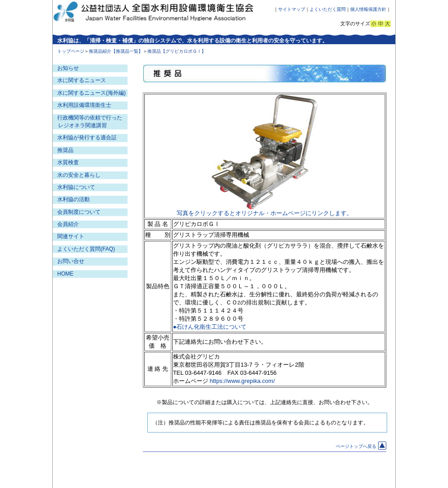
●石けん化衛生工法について (210, 327)
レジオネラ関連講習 (82, 125)
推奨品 (65, 150)
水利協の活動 (73, 199)
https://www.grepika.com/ (242, 381)
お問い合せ (71, 261)
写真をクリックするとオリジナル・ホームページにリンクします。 (265, 213)
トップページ (71, 51)
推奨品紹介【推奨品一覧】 (116, 51)
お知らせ (68, 68)
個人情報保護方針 (368, 9)
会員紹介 (68, 224)
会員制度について (79, 212)
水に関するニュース (82, 80)
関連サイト (71, 236)
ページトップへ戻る (361, 446)
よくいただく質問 (328, 9)
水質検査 (68, 162)
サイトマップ (292, 9)
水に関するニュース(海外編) (91, 93)
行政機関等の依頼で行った (90, 118)
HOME (65, 274)
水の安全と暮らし (79, 175)
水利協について (76, 187)
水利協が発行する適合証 (87, 138)
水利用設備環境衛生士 (84, 105)
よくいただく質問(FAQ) (86, 249)
